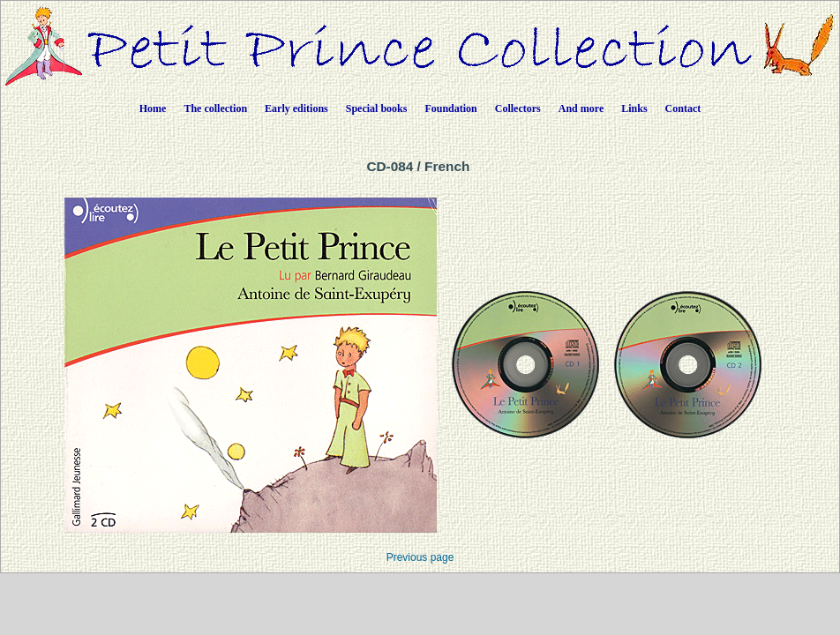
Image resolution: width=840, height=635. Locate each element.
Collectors (518, 108)
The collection (215, 108)
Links (634, 108)
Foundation (450, 108)
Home (153, 108)
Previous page (420, 557)
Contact (683, 108)
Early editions (296, 108)
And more (581, 108)
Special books (377, 108)
